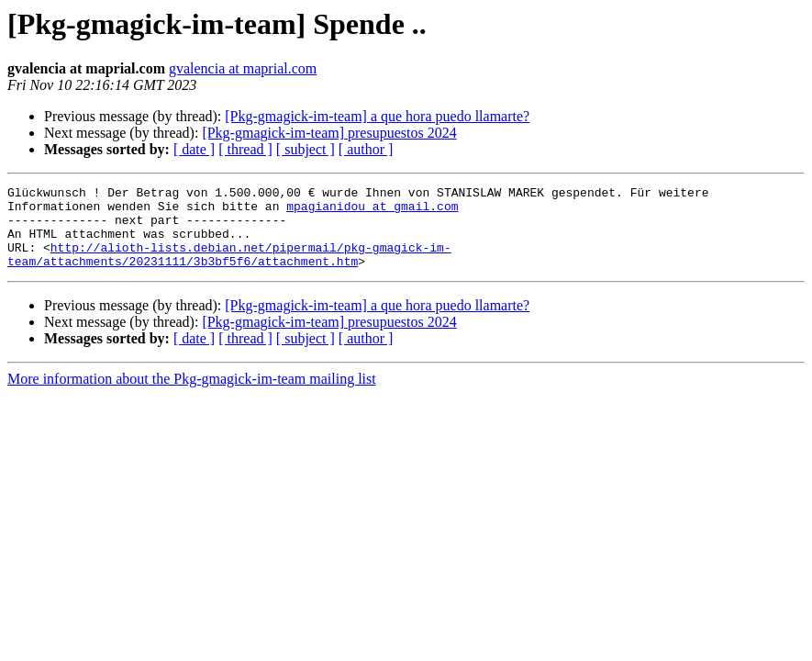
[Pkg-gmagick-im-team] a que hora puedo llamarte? (377, 116)
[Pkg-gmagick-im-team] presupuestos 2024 (329, 133)
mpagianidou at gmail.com (372, 211)
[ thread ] (245, 149)
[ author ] (366, 149)
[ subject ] (306, 149)
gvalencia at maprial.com (243, 68)
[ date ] (194, 149)
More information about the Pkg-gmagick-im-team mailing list (192, 395)
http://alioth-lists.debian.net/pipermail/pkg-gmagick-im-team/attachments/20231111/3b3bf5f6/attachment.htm (229, 269)
